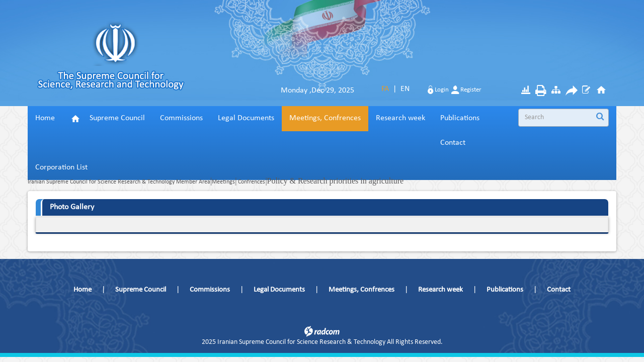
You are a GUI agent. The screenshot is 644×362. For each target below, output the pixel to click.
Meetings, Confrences (361, 290)
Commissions (210, 290)
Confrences (251, 182)
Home (83, 290)
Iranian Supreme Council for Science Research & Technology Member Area (119, 182)
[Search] (560, 118)
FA (385, 89)
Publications (505, 290)
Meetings (223, 182)
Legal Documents (279, 290)
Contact (559, 290)
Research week (440, 290)
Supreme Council (141, 290)
